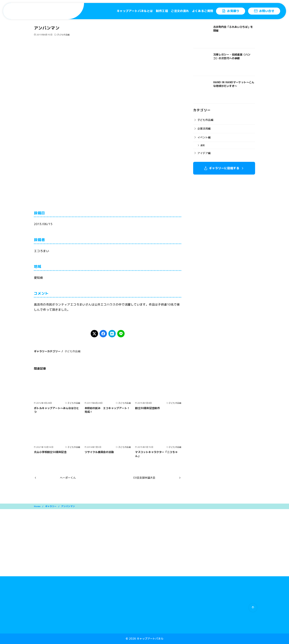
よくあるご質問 (203, 11)
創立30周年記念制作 (147, 408)
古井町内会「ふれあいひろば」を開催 (233, 29)
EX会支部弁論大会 (144, 478)
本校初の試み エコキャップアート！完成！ (107, 410)
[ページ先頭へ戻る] (253, 608)
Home (38, 506)
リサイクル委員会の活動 (99, 452)
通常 (203, 145)
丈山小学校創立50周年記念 (50, 452)
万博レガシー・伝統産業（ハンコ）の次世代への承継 (232, 56)
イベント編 (204, 137)
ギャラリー (51, 506)
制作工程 (162, 11)
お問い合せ (264, 11)
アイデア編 (204, 153)
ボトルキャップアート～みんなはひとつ (56, 410)
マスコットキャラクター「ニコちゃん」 (156, 454)
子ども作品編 (63, 35)
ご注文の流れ (180, 11)
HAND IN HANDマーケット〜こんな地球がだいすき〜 (234, 84)
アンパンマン (68, 506)
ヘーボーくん (68, 478)
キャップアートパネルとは (135, 11)
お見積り (231, 11)
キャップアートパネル (150, 639)
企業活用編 (204, 129)
